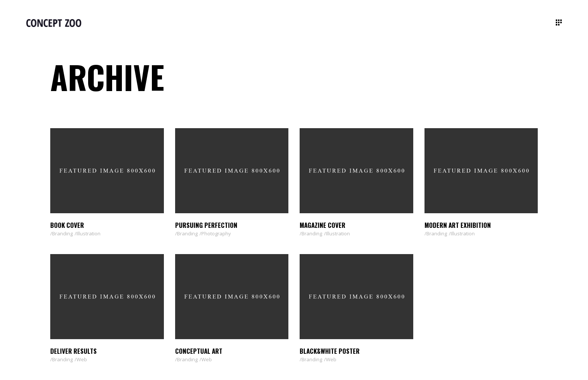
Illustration (88, 233)
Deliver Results (73, 351)
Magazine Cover (322, 225)
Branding (62, 233)
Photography (216, 233)
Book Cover (67, 225)
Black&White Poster (330, 351)
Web (82, 359)
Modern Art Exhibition (458, 225)
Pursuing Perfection (206, 225)
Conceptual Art (199, 351)
